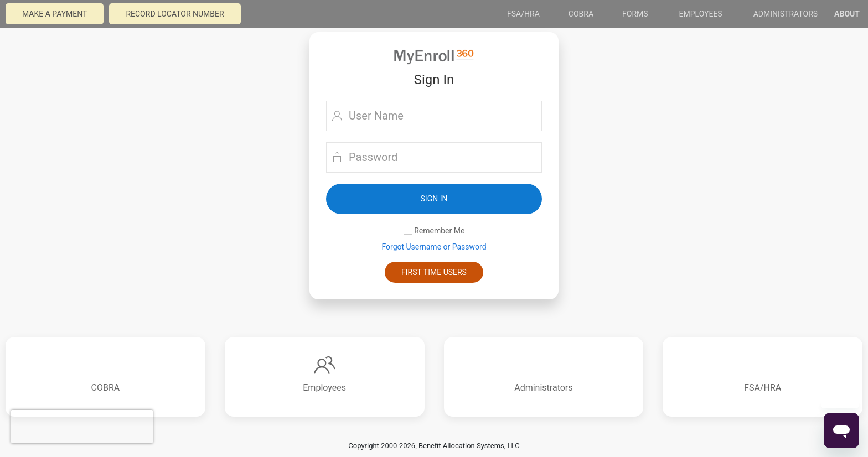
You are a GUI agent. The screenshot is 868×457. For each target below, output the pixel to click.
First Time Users (434, 272)
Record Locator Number (175, 14)
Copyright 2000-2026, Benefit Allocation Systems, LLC (434, 446)
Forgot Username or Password (434, 247)
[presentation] (82, 427)
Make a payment (55, 14)
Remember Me (434, 230)
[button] (434, 199)
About (847, 14)
